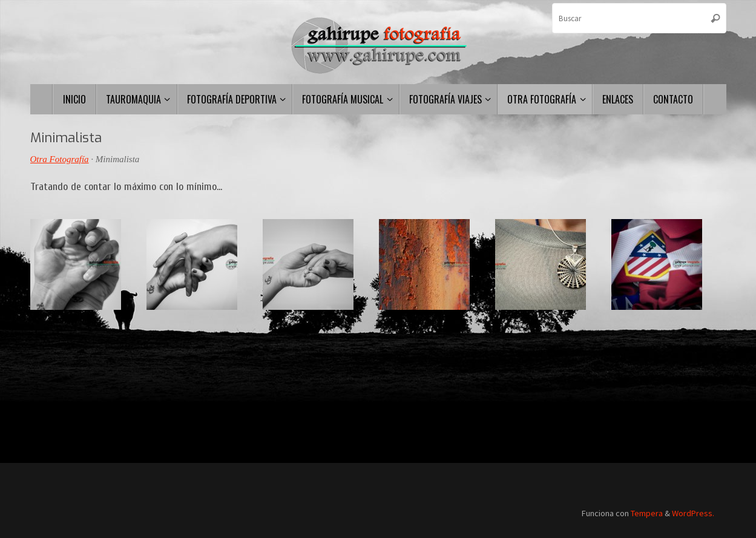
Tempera (647, 513)
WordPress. (693, 513)
